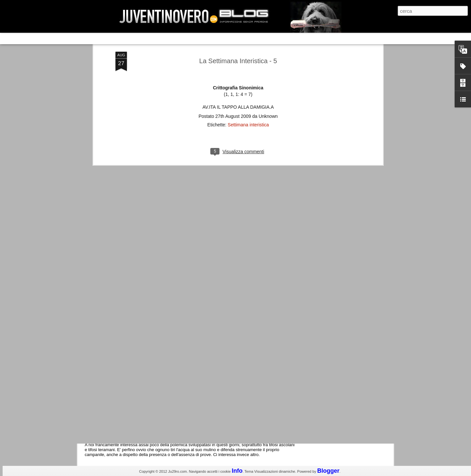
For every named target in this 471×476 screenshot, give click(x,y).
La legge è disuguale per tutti (130, 423)
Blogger (328, 471)
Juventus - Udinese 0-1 (123, 368)
